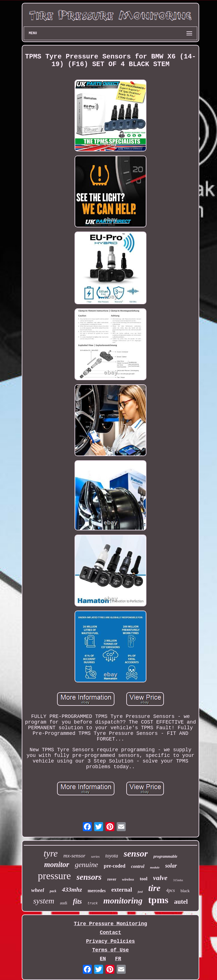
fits (77, 901)
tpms (158, 900)
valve (160, 878)
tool (143, 879)
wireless (128, 879)
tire (154, 888)
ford (140, 892)
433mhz (72, 889)
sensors (89, 877)
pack (53, 891)
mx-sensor (74, 856)
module (155, 867)
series (95, 856)
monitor (57, 864)
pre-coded (115, 866)
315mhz (178, 880)
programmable (165, 856)
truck (93, 903)
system (44, 901)
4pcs (171, 890)
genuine (86, 865)
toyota (112, 856)
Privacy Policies (111, 941)
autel (181, 902)
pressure (54, 876)
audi (64, 903)
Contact (110, 933)
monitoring (123, 900)
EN (103, 959)
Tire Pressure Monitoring (110, 924)
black (185, 891)
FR (118, 959)
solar (171, 866)
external (122, 890)
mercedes (97, 891)
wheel (38, 890)
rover (112, 879)
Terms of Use (110, 950)
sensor (136, 853)
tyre (51, 853)
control (138, 866)
